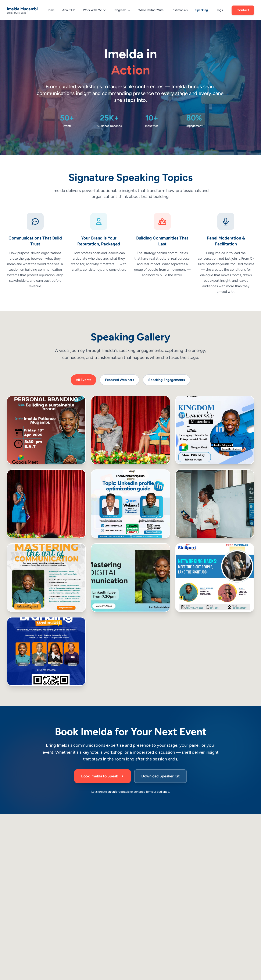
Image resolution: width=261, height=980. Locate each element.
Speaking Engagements (167, 380)
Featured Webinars (119, 380)
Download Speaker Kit (160, 776)
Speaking (202, 11)
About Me (69, 10)
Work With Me (95, 10)
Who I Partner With (151, 10)
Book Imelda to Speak (103, 776)
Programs (122, 10)
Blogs (219, 10)
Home (51, 10)
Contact (243, 10)
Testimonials (179, 10)
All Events (83, 380)
